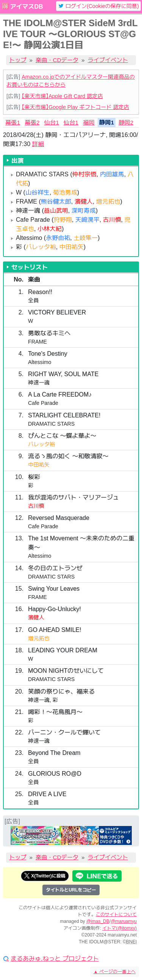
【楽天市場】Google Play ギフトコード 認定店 (75, 107)
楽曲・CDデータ (57, 60)
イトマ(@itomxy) (119, 928)
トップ (18, 60)
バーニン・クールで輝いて (64, 732)
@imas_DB (98, 921)
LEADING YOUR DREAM (63, 650)
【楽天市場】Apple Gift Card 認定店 (62, 96)
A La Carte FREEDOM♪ (60, 394)
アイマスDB (26, 7)
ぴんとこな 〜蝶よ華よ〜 (62, 436)
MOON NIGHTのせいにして (66, 671)
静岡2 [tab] (126, 122)
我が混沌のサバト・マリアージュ (73, 497)
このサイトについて (116, 915)
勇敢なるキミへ (49, 333)
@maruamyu (124, 921)
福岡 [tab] (89, 122)
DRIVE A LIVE (47, 794)
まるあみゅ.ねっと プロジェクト (55, 959)
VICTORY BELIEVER (57, 312)
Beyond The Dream (54, 753)
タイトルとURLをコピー (71, 890)
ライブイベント (108, 60)
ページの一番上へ (115, 972)
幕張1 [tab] (13, 122)
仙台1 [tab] (52, 122)
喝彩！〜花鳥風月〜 (55, 712)
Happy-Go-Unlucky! (55, 609)
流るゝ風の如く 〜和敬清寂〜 (68, 456)
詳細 (38, 144)
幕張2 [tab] (32, 122)
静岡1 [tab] (107, 122)
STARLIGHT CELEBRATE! (64, 415)
